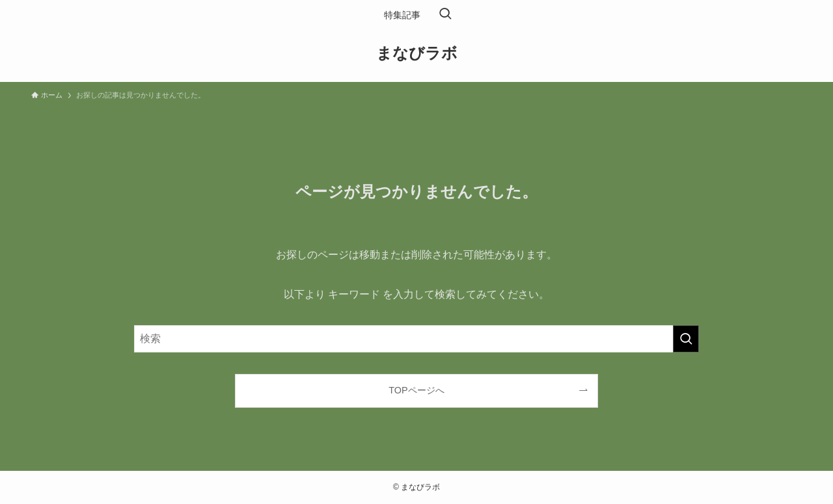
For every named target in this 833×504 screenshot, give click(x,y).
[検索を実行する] (686, 339)
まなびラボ (417, 53)
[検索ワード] (416, 339)
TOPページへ (416, 390)
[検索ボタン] (445, 15)
